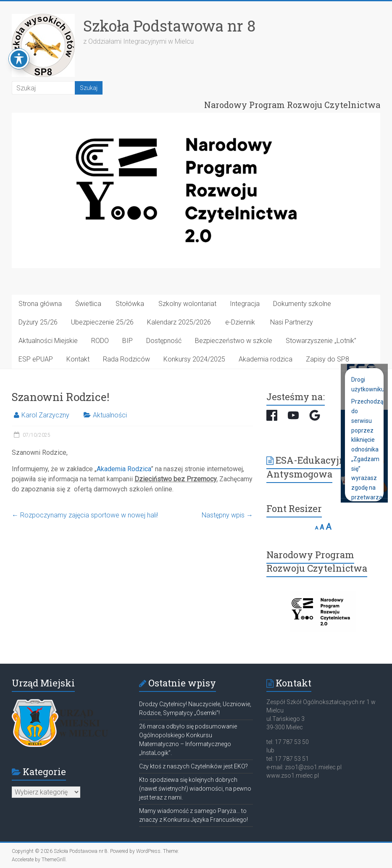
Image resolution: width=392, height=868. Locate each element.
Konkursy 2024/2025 (194, 359)
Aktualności (110, 415)
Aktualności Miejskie (48, 341)
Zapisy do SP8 (328, 359)
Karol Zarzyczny (45, 415)
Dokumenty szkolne (302, 304)
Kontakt (78, 359)
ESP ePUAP (36, 359)
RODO (100, 341)
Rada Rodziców (126, 359)
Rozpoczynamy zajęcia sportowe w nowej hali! (85, 515)
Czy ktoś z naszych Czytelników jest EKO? (193, 766)
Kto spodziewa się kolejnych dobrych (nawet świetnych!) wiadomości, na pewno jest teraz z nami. (195, 789)
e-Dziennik (240, 322)
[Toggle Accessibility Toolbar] (19, 42)
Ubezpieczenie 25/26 (102, 322)
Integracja (245, 304)
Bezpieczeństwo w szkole (234, 341)
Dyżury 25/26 (38, 322)
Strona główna (40, 304)
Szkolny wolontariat (187, 304)
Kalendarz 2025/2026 (179, 322)
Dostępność (164, 341)
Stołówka (130, 304)
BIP (128, 341)
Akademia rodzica (266, 359)
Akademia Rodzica (124, 469)
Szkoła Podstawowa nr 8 (169, 26)
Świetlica (88, 304)
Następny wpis (227, 515)
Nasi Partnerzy (292, 322)
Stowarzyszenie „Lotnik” (321, 341)
